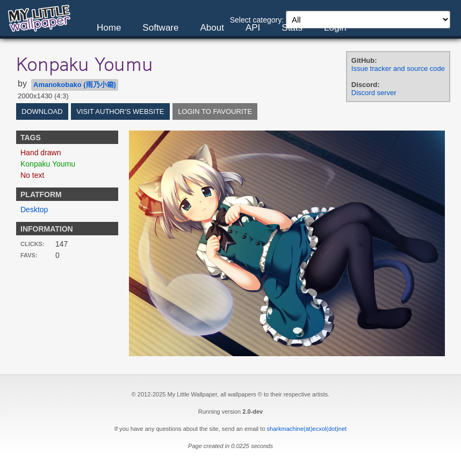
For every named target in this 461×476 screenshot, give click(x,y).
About (212, 28)
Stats (292, 28)
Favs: (29, 255)
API (253, 28)
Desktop (34, 210)
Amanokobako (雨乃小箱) (75, 85)
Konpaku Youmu (48, 164)
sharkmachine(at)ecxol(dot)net (307, 429)
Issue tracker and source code (398, 68)
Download (42, 111)
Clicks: (33, 244)
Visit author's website (120, 111)
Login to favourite (215, 111)
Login (335, 28)
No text (32, 175)
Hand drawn (41, 153)
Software (160, 28)
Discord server (374, 93)
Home (109, 28)
